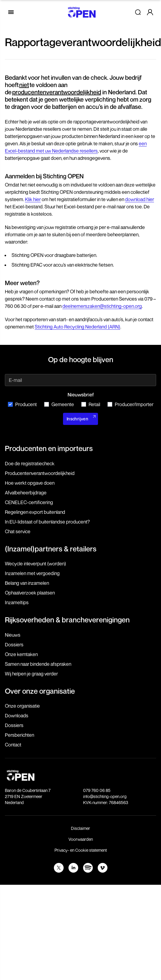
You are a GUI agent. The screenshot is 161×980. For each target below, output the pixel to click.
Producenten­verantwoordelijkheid (40, 473)
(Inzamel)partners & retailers (51, 549)
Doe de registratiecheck (30, 463)
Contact (13, 745)
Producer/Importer (130, 404)
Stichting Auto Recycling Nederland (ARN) (77, 327)
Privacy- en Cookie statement (81, 850)
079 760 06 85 (97, 790)
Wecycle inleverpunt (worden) (35, 564)
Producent (22, 404)
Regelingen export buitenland (35, 512)
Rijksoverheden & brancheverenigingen (67, 620)
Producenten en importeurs (49, 448)
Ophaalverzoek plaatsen (30, 593)
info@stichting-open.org (105, 796)
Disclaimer (80, 828)
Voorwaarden (81, 839)
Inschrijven (77, 419)
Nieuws (13, 635)
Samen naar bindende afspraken (38, 664)
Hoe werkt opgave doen (30, 483)
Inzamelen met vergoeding (32, 573)
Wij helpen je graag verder (31, 674)
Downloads (17, 716)
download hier (140, 199)
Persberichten (19, 735)
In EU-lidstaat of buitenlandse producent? (47, 522)
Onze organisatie (22, 706)
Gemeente (59, 404)
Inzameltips (17, 602)
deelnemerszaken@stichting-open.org (102, 306)
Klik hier (33, 199)
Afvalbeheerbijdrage (26, 493)
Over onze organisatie (40, 691)
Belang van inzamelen (27, 583)
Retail (91, 404)
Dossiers (14, 645)
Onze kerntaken (21, 654)
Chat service (18, 531)
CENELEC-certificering (29, 502)
